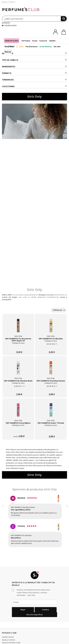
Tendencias (34, 80)
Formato (34, 73)
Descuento (34, 53)
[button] (3, 524)
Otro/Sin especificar (35, 615)
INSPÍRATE (6, 23)
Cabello (52, 41)
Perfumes (26, 41)
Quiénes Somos (8, 637)
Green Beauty (46, 46)
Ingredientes (34, 67)
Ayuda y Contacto (9, 2)
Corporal (43, 41)
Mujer (23, 610)
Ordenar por (59, 310)
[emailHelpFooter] (34, 602)
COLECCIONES (34, 86)
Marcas (8, 52)
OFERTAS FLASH (12, 41)
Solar (20, 46)
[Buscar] (64, 19)
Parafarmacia (32, 46)
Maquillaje (9, 46)
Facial (35, 41)
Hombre (46, 610)
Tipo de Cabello (34, 60)
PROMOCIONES (9, 25)
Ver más (57, 46)
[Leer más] (31, 595)
